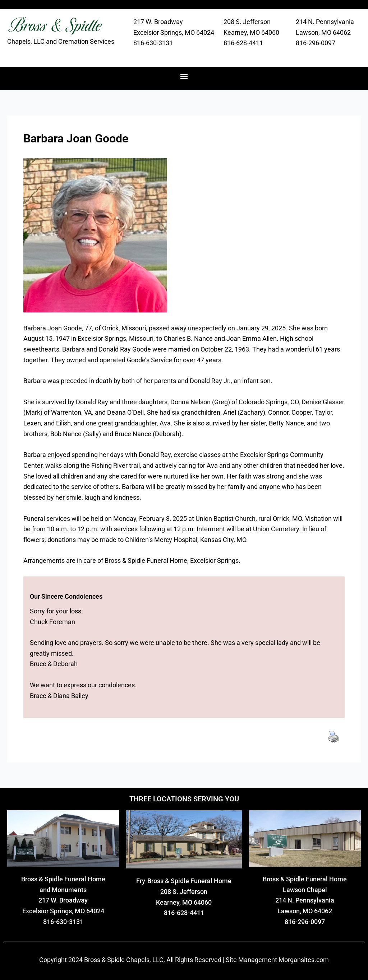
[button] (184, 77)
